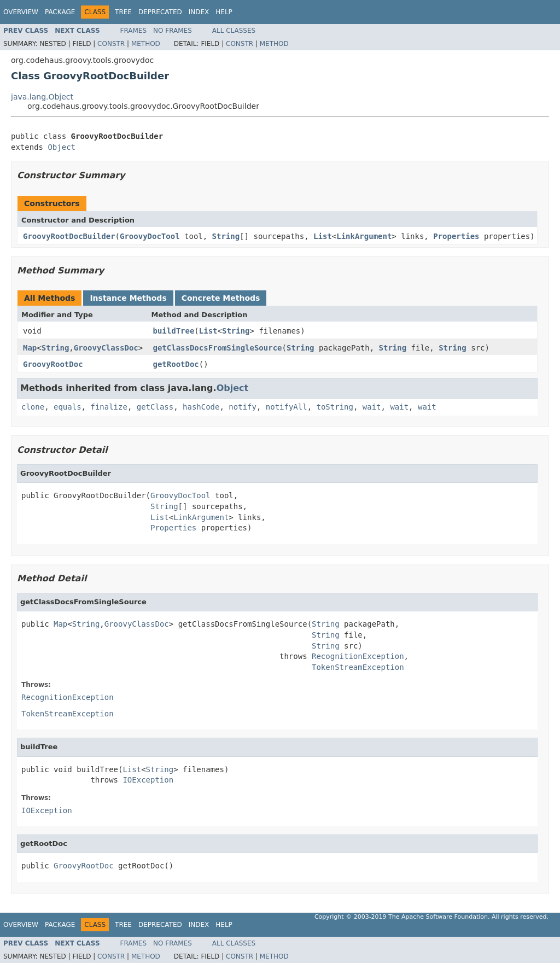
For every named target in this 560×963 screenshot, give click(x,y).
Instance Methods (128, 298)
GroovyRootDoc (53, 364)
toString (335, 407)
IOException (148, 780)
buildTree (174, 331)
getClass (155, 407)
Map (30, 348)
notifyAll (287, 407)
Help (224, 12)
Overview (21, 12)
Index (199, 12)
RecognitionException (358, 656)
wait (372, 407)
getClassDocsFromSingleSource (218, 348)
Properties (456, 236)
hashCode (201, 407)
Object (62, 147)
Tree (123, 12)
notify (243, 407)
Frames (134, 31)
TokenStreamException (358, 667)
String (226, 236)
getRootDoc (176, 364)
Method (146, 44)
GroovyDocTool (150, 236)
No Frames (173, 31)
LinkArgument (364, 236)
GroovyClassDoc (106, 348)
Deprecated (160, 12)
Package (60, 12)
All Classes (234, 31)
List (323, 236)
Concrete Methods (221, 298)
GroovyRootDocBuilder (69, 236)
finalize (109, 407)
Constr (111, 44)
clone (33, 407)
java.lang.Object (42, 97)
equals (68, 407)
